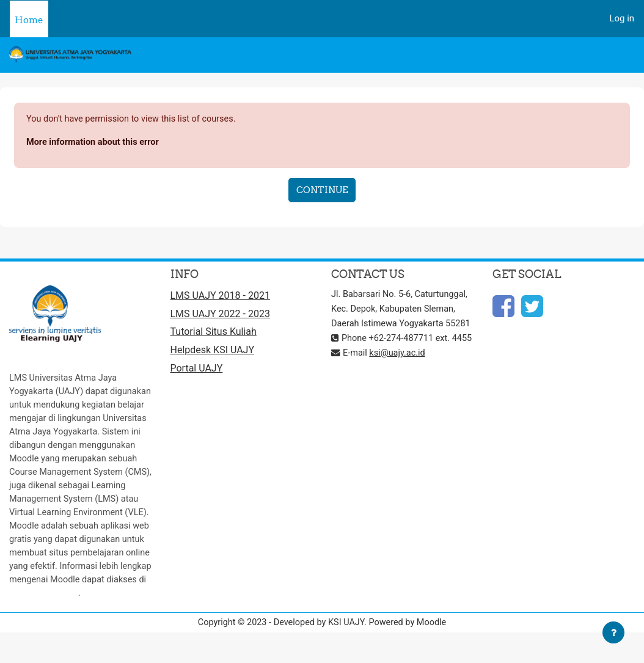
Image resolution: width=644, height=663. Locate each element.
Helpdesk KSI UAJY (213, 353)
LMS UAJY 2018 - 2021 (220, 297)
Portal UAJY (197, 371)
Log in (622, 18)
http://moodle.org (45, 621)
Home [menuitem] (29, 20)
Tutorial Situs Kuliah (214, 334)
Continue (322, 191)
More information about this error (95, 142)
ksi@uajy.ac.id (400, 383)
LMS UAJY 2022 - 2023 (220, 316)
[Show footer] (613, 632)
